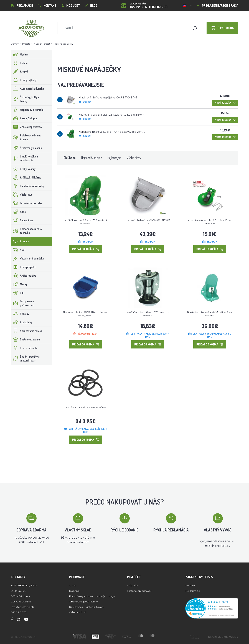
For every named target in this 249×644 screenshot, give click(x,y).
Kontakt (47, 6)
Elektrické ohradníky (28, 186)
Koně (18, 212)
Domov (15, 44)
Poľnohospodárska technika (26, 231)
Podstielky (22, 322)
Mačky (19, 284)
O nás (73, 586)
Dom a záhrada (24, 348)
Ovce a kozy (22, 220)
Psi (17, 293)
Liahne (19, 63)
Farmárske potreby (26, 203)
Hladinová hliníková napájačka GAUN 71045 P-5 (108, 98)
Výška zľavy (134, 158)
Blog (91, 6)
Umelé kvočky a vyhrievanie (24, 158)
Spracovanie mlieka (27, 331)
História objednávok (140, 591)
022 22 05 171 (19, 612)
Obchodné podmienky (83, 602)
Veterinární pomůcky (27, 258)
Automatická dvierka (28, 89)
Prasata (26, 44)
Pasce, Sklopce (24, 118)
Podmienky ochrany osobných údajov (93, 596)
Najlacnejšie (114, 158)
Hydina (20, 54)
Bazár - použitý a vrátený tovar (25, 358)
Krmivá (20, 72)
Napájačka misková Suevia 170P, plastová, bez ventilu (112, 132)
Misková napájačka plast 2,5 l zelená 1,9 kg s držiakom (112, 115)
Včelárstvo (22, 195)
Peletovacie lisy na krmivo (26, 137)
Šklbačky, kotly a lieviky (25, 99)
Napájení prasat (42, 44)
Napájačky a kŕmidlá (27, 110)
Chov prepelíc (23, 267)
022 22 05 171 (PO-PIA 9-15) (144, 4)
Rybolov (20, 314)
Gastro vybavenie (25, 339)
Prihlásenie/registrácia (218, 6)
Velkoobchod (78, 612)
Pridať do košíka (225, 103)
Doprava (74, 591)
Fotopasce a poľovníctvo (22, 303)
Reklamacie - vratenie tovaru (87, 607)
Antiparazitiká (24, 276)
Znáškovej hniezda (26, 127)
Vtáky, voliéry (23, 169)
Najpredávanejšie (92, 158)
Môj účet (71, 6)
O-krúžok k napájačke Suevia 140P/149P (86, 407)
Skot (18, 250)
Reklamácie (22, 6)
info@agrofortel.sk (22, 607)
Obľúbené (70, 158)
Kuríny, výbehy (24, 80)
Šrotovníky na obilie (27, 148)
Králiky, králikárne (26, 177)
